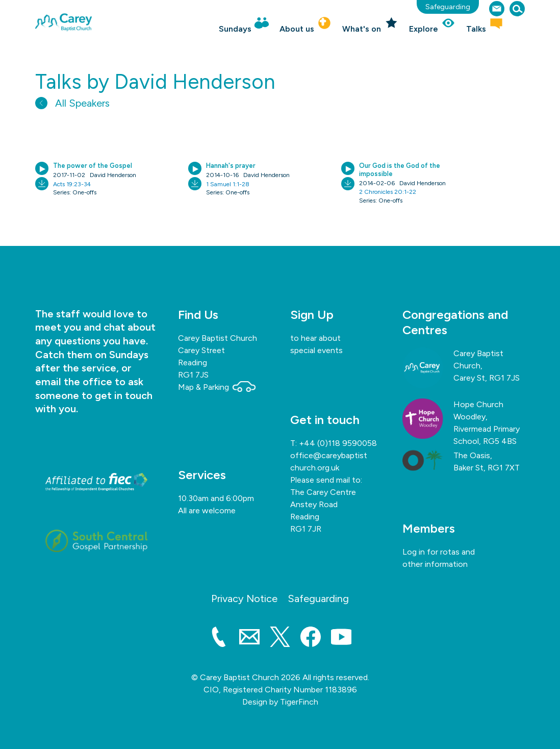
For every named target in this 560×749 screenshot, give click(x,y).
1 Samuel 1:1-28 (228, 184)
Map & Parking (217, 387)
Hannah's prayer (231, 166)
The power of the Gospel (93, 166)
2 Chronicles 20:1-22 (388, 192)
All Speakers (72, 103)
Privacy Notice (244, 598)
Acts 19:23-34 (72, 184)
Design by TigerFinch (280, 702)
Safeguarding (448, 7)
